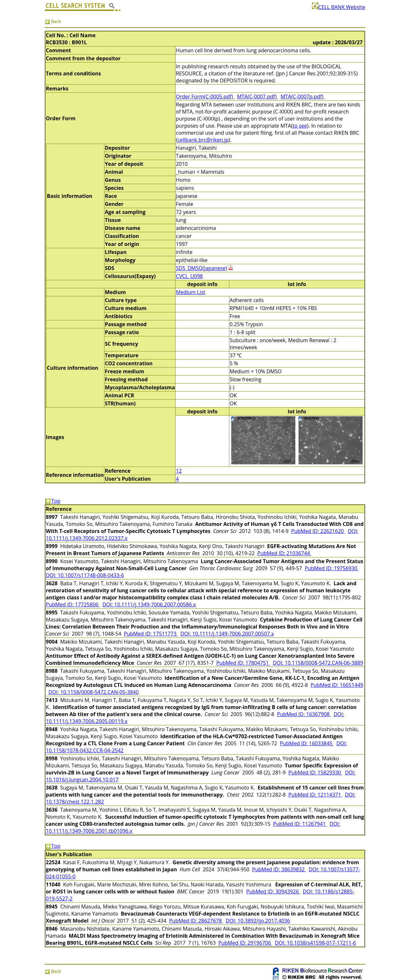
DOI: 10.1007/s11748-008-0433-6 (85, 575)
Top (53, 501)
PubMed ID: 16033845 (307, 743)
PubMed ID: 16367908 (304, 714)
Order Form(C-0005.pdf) (205, 97)
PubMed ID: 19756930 (332, 568)
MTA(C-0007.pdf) (258, 97)
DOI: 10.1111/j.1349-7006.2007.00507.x (227, 634)
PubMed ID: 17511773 (151, 634)
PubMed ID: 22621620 (318, 531)
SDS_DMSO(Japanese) (201, 268)
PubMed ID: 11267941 (300, 824)
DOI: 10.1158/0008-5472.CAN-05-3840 (94, 692)
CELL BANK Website (339, 7)
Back (53, 21)
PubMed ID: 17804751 (243, 663)
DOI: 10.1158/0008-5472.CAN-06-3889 (318, 663)
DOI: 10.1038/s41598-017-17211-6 (315, 943)
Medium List (191, 292)
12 (179, 471)
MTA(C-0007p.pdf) (303, 97)
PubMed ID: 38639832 (279, 869)
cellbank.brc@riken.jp (203, 140)
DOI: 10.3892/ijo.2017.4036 (258, 921)
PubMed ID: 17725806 (73, 604)
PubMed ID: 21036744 (284, 553)
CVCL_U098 (189, 276)
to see (300, 126)
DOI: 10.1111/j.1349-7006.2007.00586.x (149, 604)
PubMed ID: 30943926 (273, 891)
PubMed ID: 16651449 (337, 685)
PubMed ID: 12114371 (315, 795)
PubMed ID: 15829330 (315, 773)
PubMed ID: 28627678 (196, 921)
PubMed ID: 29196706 (245, 943)
